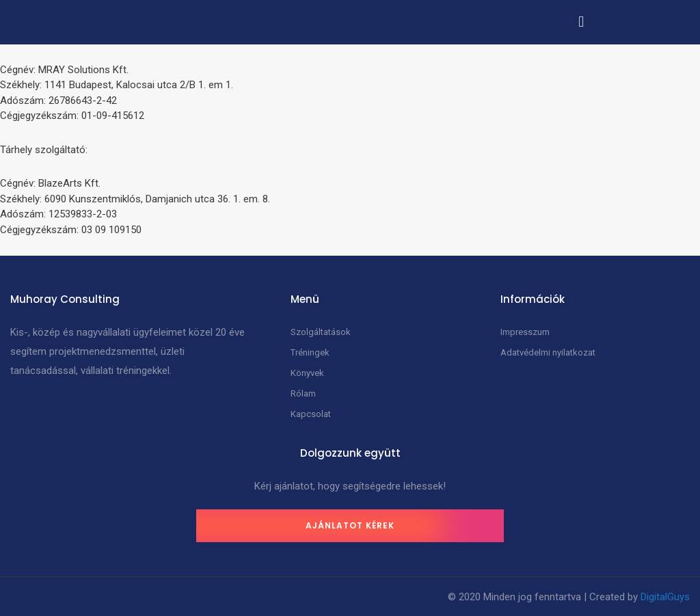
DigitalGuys (665, 597)
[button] (581, 22)
